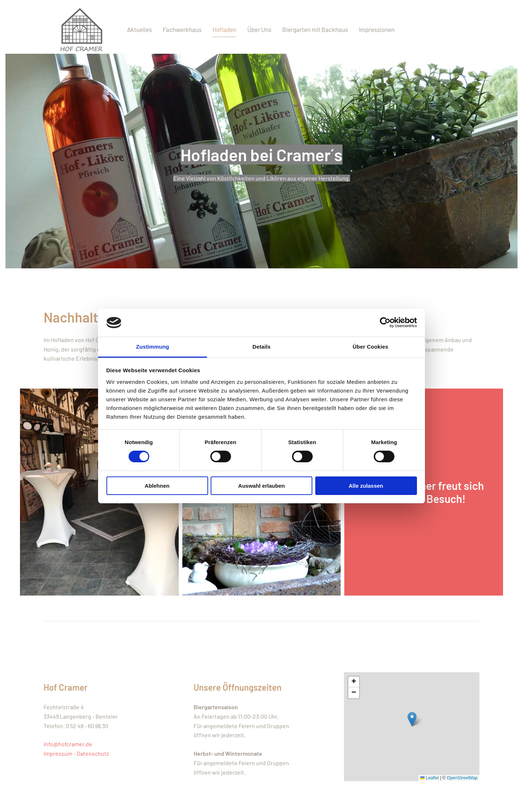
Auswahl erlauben (261, 486)
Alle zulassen (366, 486)
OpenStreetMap (462, 778)
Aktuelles (139, 29)
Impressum (58, 753)
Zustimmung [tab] (153, 347)
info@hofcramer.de (68, 744)
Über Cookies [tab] (370, 347)
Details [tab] (261, 347)
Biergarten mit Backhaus (315, 29)
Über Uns (259, 29)
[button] (412, 719)
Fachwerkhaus (182, 29)
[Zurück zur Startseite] (80, 30)
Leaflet (429, 778)
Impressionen (377, 29)
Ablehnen (157, 486)
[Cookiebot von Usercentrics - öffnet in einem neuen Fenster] (385, 322)
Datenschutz (93, 753)
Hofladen (224, 29)
